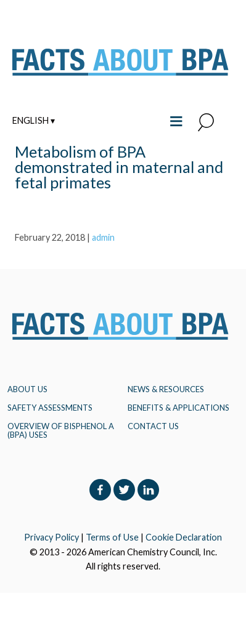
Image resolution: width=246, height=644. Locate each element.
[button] (206, 123)
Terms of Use (112, 537)
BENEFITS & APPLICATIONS (178, 408)
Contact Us (153, 426)
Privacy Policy (51, 537)
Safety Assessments (50, 408)
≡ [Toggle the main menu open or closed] (176, 120)
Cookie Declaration (184, 537)
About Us (27, 389)
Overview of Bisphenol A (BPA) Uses (61, 430)
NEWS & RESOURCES (166, 389)
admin (103, 237)
